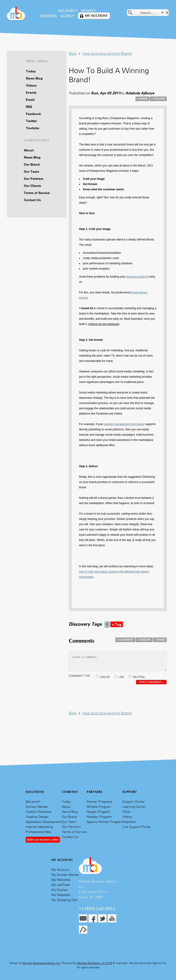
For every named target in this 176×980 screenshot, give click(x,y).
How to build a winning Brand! (107, 53)
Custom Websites (39, 812)
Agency (67, 16)
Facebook (33, 114)
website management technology (124, 424)
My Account (96, 16)
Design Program (98, 812)
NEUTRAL (139, 677)
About (29, 150)
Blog (73, 53)
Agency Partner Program (104, 822)
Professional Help (38, 832)
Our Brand (32, 165)
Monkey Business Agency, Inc (41, 963)
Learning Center (134, 807)
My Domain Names (65, 875)
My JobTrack (61, 885)
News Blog (34, 78)
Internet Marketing (39, 827)
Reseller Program (99, 817)
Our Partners (34, 179)
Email (30, 100)
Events (31, 93)
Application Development (44, 822)
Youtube (33, 128)
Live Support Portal (136, 827)
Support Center (134, 802)
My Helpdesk (61, 895)
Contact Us (32, 200)
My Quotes (59, 890)
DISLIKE (105, 677)
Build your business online (43, 840)
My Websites (61, 880)
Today (31, 71)
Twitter (31, 121)
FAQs (126, 812)
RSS (29, 107)
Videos (31, 86)
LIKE (121, 677)
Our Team (32, 172)
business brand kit (137, 277)
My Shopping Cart (64, 900)
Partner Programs (99, 802)
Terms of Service (37, 193)
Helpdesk (129, 822)
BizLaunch (68, 11)
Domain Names (37, 807)
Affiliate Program (99, 807)
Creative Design (37, 817)
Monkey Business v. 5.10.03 (95, 963)
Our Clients (32, 186)
